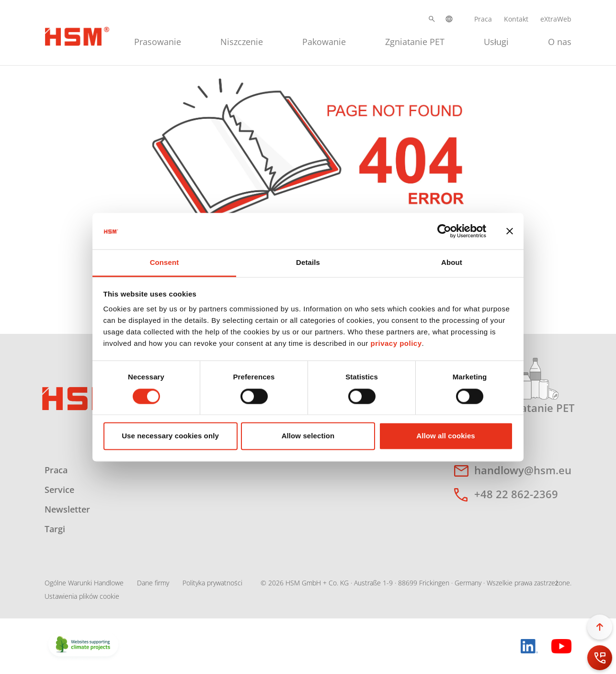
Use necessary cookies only (170, 436)
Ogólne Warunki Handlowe (84, 583)
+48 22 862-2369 (516, 494)
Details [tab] (308, 263)
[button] (432, 19)
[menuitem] (158, 40)
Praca (483, 19)
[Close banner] (510, 231)
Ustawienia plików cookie (82, 596)
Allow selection (308, 436)
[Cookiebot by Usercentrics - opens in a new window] (444, 231)
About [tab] (452, 263)
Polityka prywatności (212, 583)
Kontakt (516, 19)
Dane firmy (153, 583)
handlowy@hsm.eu (523, 470)
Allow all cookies (446, 436)
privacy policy (396, 344)
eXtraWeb (556, 19)
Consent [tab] (165, 263)
